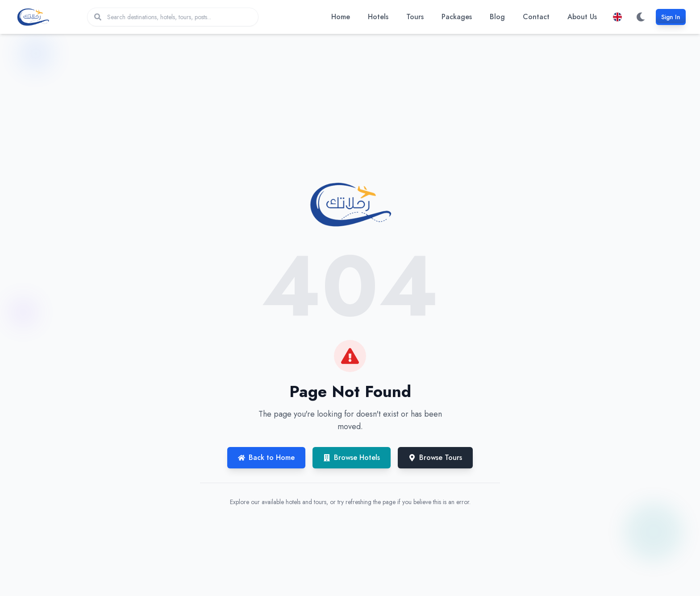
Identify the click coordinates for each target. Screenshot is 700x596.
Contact (536, 17)
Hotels (378, 17)
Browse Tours (435, 457)
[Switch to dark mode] (641, 17)
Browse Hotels (352, 457)
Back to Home (266, 457)
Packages (457, 17)
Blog (497, 17)
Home (341, 17)
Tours (415, 17)
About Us (582, 17)
